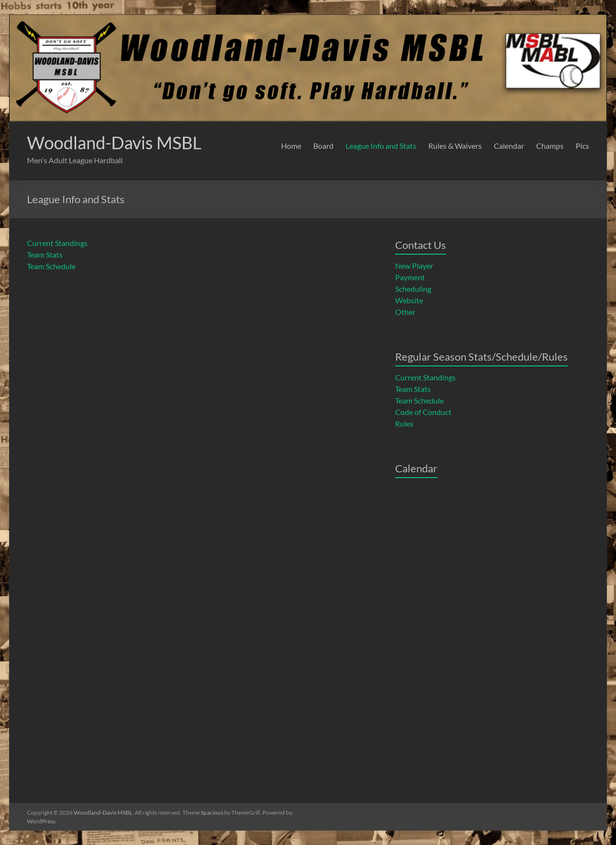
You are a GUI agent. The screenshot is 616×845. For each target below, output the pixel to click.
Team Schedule (51, 266)
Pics (582, 146)
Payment (410, 277)
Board (323, 146)
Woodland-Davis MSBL (114, 143)
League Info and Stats (381, 146)
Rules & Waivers (455, 146)
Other (405, 312)
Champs (550, 146)
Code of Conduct (423, 412)
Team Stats (45, 254)
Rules (404, 423)
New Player (414, 266)
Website (409, 300)
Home (291, 146)
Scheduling (413, 289)
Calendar (509, 146)
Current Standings (57, 243)
